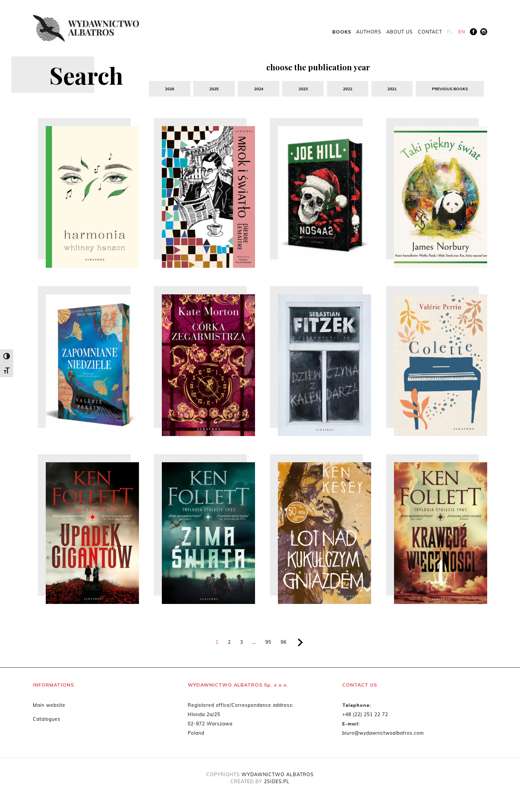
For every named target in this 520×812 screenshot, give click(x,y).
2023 (303, 89)
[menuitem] (450, 33)
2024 (258, 89)
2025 (214, 89)
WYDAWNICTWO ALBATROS (278, 776)
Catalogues (47, 721)
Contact (430, 32)
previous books (450, 89)
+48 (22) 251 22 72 (365, 716)
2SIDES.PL (277, 783)
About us (400, 32)
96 (284, 644)
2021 (392, 89)
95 (268, 644)
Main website (49, 707)
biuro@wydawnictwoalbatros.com (383, 735)
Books (342, 32)
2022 (348, 89)
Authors (369, 32)
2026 (169, 89)
